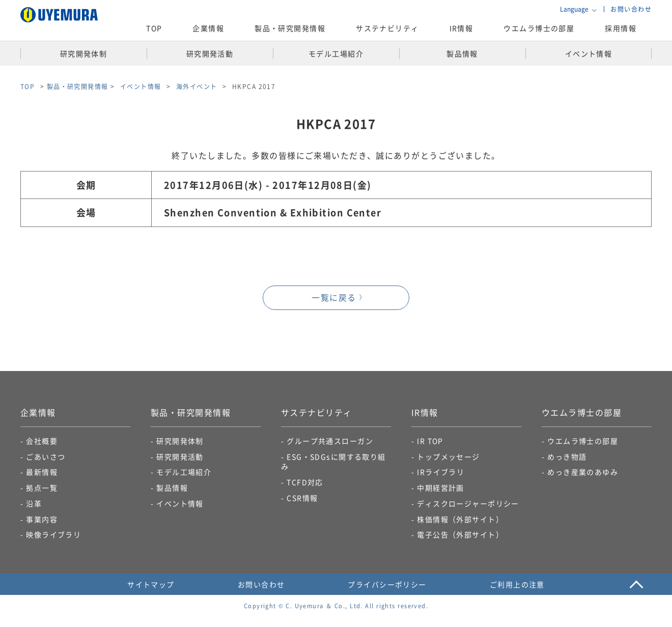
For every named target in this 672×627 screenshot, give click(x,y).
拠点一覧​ (42, 488)
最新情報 (42, 472)
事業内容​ (42, 519)
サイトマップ (151, 584)
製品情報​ (172, 488)
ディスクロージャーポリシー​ (468, 503)
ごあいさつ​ (46, 457)
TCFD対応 (305, 482)
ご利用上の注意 (517, 584)
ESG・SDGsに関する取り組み (333, 462)
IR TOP (430, 441)
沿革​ (34, 503)
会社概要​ (42, 441)
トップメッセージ (449, 457)
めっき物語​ (567, 457)
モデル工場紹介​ (184, 472)
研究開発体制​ (180, 441)
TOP (154, 28)
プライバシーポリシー (387, 584)
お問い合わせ (631, 9)
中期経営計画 (441, 488)
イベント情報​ (180, 503)
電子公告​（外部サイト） (460, 534)
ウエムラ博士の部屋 (539, 28)
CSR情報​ (302, 498)
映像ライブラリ (53, 534)
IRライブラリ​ (441, 472)
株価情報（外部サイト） (460, 519)
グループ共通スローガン (330, 441)
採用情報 (621, 28)
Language (574, 9)
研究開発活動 (180, 457)
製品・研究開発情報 (78, 86)
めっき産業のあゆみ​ (583, 472)
